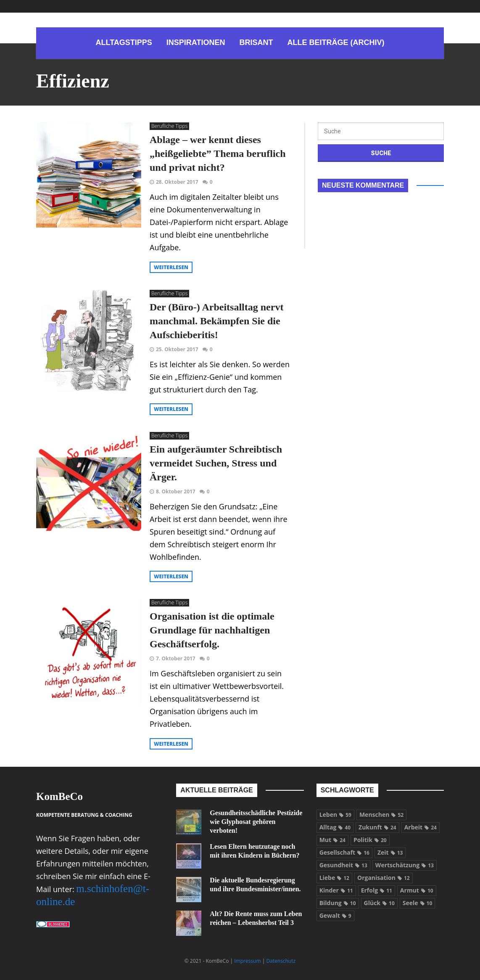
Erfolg (377, 890)
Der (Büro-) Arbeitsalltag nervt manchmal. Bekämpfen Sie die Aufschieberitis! (216, 321)
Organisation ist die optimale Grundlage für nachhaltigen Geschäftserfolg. (212, 630)
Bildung (338, 903)
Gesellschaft (344, 852)
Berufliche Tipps (169, 126)
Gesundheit (343, 865)
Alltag (335, 827)
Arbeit (421, 827)
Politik (370, 840)
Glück (379, 903)
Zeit (390, 852)
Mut (332, 840)
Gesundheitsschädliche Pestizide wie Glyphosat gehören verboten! (256, 822)
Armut (417, 890)
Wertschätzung (405, 865)
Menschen (381, 814)
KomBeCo (59, 796)
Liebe (334, 878)
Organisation (384, 878)
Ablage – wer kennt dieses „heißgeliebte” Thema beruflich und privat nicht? (218, 154)
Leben (335, 814)
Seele (418, 903)
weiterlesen (171, 267)
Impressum (247, 961)
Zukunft (377, 827)
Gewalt (335, 915)
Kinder (336, 890)
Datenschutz (281, 961)
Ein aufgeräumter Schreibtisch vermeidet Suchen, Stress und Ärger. (216, 463)
